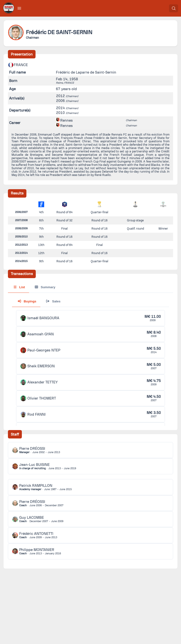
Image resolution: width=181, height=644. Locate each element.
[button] (19, 8)
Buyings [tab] (27, 301)
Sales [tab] (53, 301)
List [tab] (19, 287)
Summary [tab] (45, 287)
